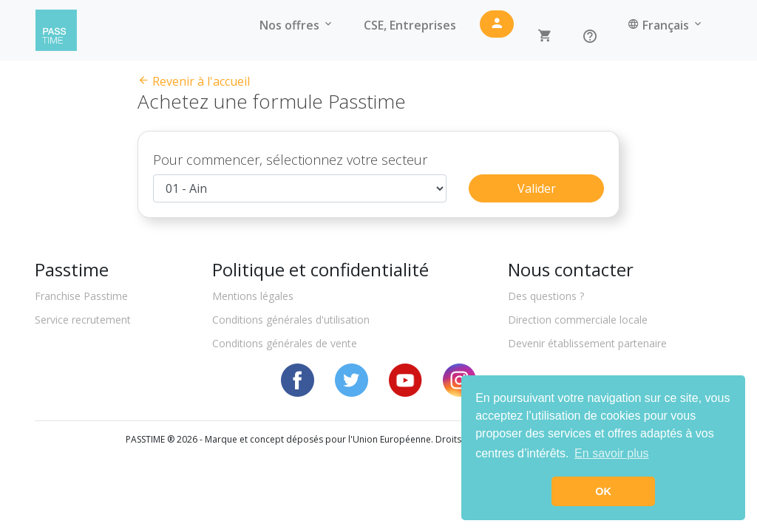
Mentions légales (253, 311)
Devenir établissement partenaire (587, 359)
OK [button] (603, 491)
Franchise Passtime (81, 311)
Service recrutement (83, 335)
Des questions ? (546, 311)
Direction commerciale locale (578, 335)
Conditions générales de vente (285, 359)
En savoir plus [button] (612, 453)
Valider (537, 204)
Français (666, 30)
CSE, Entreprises (410, 30)
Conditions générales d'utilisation (291, 335)
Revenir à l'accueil (194, 81)
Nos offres (297, 30)
